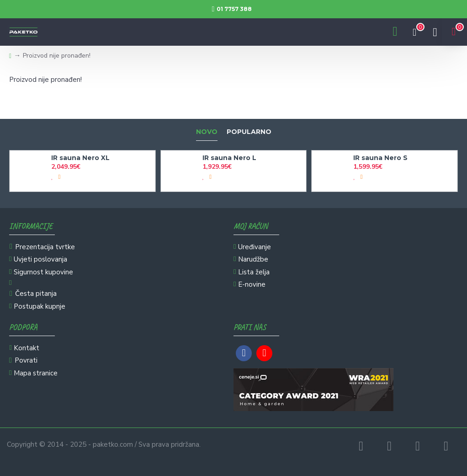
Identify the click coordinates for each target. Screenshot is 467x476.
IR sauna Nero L (229, 158)
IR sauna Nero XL (80, 158)
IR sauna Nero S (380, 158)
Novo (207, 132)
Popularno (249, 132)
